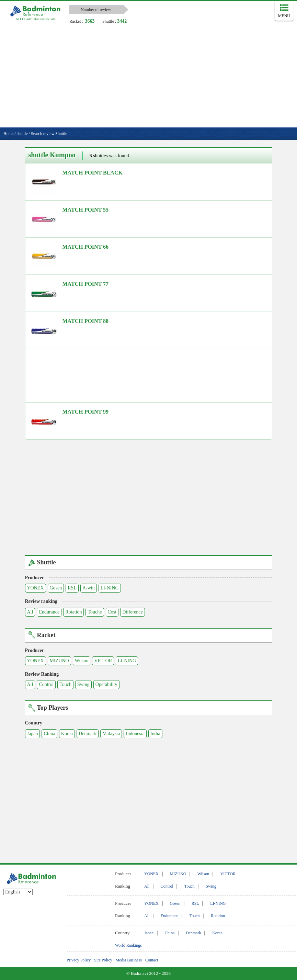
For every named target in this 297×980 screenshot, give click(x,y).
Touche (95, 612)
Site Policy (103, 960)
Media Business (129, 960)
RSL (72, 588)
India (155, 734)
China (49, 734)
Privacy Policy (79, 960)
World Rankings (128, 945)
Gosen (56, 588)
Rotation (73, 612)
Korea (67, 734)
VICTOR (103, 661)
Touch (65, 684)
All (30, 612)
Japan (33, 734)
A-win (89, 588)
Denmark (88, 734)
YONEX (36, 588)
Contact (152, 960)
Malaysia (111, 734)
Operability (106, 684)
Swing (83, 684)
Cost (112, 612)
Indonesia (135, 734)
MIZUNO (59, 661)
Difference (133, 612)
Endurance (49, 612)
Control (46, 684)
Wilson (82, 661)
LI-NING (110, 588)
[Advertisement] (148, 76)
